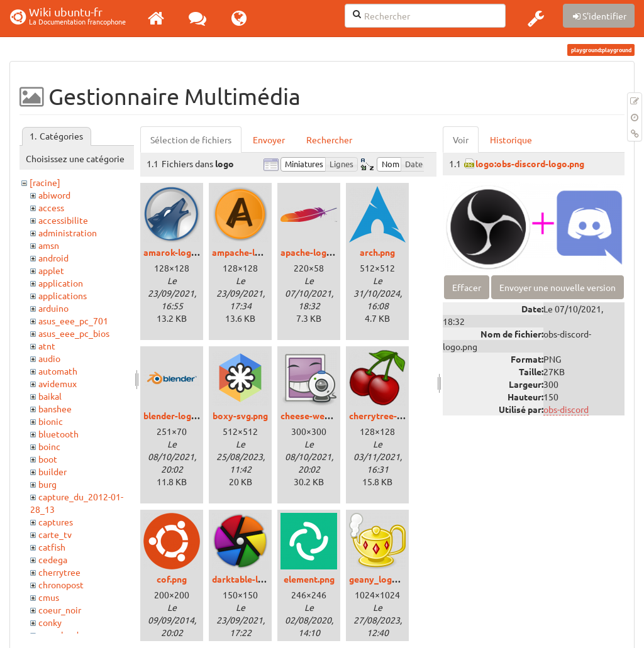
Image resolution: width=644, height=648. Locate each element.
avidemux (58, 383)
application (61, 283)
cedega (53, 559)
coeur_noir (60, 610)
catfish (52, 547)
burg (47, 484)
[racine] (45, 182)
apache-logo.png (315, 252)
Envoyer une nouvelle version (558, 287)
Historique (511, 140)
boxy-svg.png (240, 415)
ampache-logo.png (250, 252)
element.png (309, 579)
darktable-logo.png (252, 579)
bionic (51, 421)
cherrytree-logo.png (391, 415)
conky (50, 622)
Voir (461, 140)
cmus (49, 597)
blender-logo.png (179, 415)
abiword (54, 195)
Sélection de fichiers (191, 140)
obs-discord (566, 409)
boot (48, 459)
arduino (53, 308)
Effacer (467, 287)
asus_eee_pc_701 (73, 321)
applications (63, 295)
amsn (49, 245)
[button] (536, 18)
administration (68, 233)
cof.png (172, 579)
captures (56, 522)
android (53, 258)
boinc (49, 446)
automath (58, 371)
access (51, 207)
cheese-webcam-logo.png (333, 415)
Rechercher (329, 140)
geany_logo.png (382, 579)
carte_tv (55, 534)
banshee (55, 409)
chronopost (61, 585)
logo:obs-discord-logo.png (530, 163)
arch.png (377, 252)
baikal (50, 396)
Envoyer (269, 140)
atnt (47, 346)
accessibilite (63, 220)
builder (53, 471)
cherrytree (59, 572)
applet (51, 270)
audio (49, 358)
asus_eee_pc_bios (74, 333)
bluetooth (58, 434)
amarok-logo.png (179, 252)
